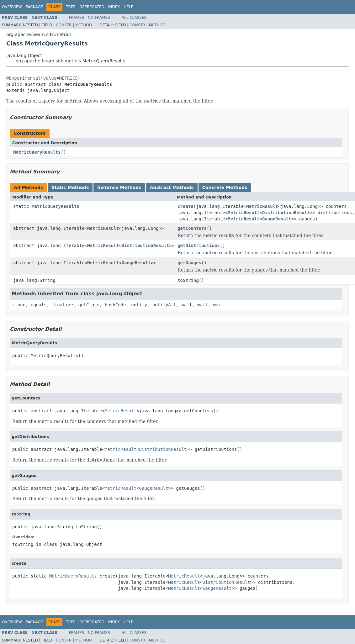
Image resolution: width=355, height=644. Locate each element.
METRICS (69, 78)
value (50, 78)
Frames (77, 18)
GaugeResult (277, 219)
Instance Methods (119, 187)
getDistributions (199, 245)
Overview (12, 7)
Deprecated (92, 7)
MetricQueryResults (37, 152)
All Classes (134, 18)
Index (114, 7)
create (185, 206)
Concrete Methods (225, 187)
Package (34, 7)
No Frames (99, 18)
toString (188, 280)
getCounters (192, 228)
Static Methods (70, 187)
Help (128, 7)
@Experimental (24, 78)
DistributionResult (286, 213)
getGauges (189, 263)
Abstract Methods (172, 187)
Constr (64, 25)
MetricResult (262, 206)
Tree (71, 7)
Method (84, 25)
